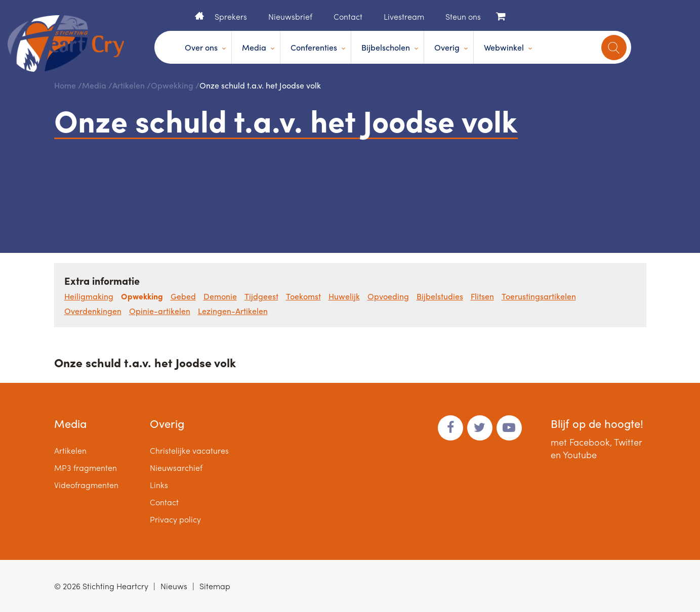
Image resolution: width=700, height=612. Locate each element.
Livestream (404, 16)
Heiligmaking (89, 296)
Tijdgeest (261, 296)
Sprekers (231, 16)
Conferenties (314, 47)
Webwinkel (504, 47)
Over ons (201, 47)
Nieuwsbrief (290, 16)
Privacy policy (175, 519)
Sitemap (215, 586)
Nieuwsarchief (176, 468)
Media (254, 47)
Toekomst (303, 296)
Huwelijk (344, 296)
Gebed (183, 296)
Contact (348, 16)
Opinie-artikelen (160, 311)
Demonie (220, 296)
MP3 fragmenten (86, 468)
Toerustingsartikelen (539, 296)
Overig (447, 47)
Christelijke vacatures (189, 450)
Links (159, 485)
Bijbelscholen (386, 47)
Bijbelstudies (440, 296)
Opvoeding (388, 296)
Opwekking (172, 85)
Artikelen (129, 85)
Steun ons (463, 16)
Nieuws (174, 586)
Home (199, 16)
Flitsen (482, 296)
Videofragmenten (86, 485)
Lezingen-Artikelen (233, 311)
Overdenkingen (93, 311)
